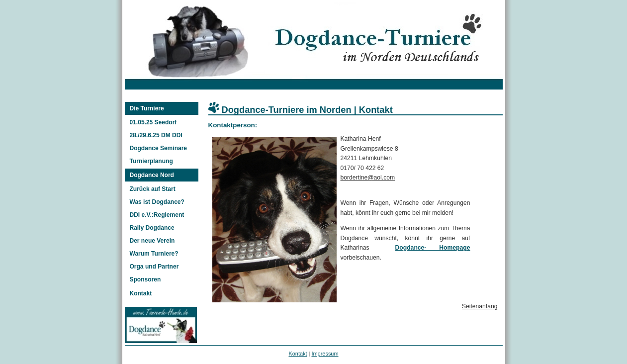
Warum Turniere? (154, 254)
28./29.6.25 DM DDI (156, 135)
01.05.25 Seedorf (153, 122)
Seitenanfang (480, 306)
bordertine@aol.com (368, 178)
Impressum (325, 354)
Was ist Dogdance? (157, 202)
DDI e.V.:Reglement (157, 215)
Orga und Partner (154, 267)
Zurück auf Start (153, 189)
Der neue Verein (152, 241)
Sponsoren (145, 279)
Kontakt (141, 293)
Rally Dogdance (152, 228)
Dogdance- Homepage (433, 248)
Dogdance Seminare (159, 148)
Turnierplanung (151, 161)
